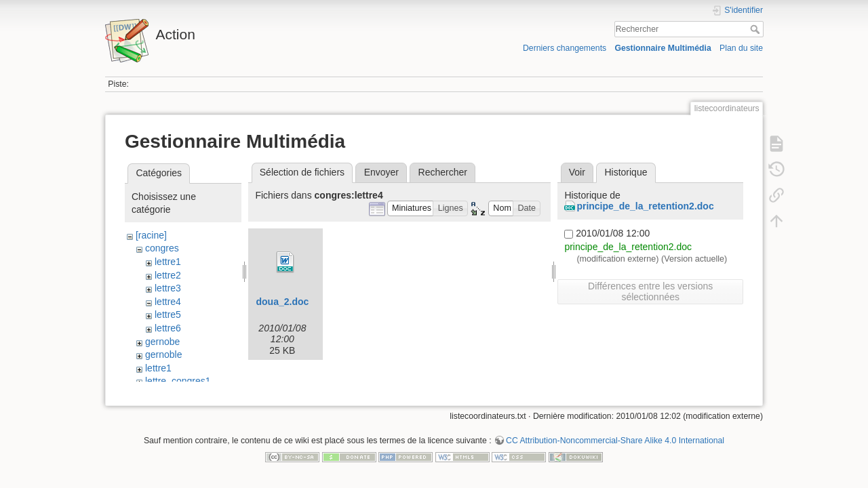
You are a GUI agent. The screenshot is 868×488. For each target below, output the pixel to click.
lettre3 (168, 288)
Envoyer (381, 172)
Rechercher (756, 29)
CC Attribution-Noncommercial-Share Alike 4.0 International (615, 443)
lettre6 (168, 328)
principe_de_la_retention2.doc (645, 206)
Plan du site (741, 48)
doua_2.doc (282, 302)
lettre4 (168, 302)
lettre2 (168, 275)
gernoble (164, 354)
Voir (577, 172)
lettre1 (168, 262)
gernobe (162, 342)
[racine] (151, 235)
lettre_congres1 (178, 381)
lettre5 (168, 314)
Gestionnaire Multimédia (663, 48)
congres (162, 248)
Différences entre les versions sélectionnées (650, 291)
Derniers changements (565, 48)
